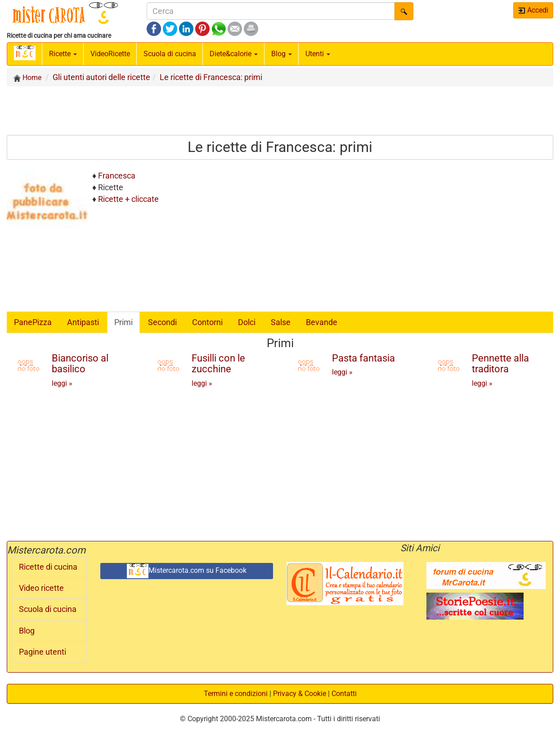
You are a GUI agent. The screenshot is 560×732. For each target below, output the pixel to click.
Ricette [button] (63, 54)
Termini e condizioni (236, 694)
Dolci (247, 322)
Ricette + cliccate (128, 199)
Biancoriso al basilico (80, 364)
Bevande (322, 322)
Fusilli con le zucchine (218, 364)
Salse (281, 322)
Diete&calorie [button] (234, 54)
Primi (123, 322)
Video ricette (41, 588)
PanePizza (33, 322)
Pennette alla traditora (500, 364)
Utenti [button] (318, 54)
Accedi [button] (533, 10)
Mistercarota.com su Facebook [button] (187, 571)
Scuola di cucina (170, 54)
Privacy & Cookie (300, 694)
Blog (27, 631)
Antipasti (83, 322)
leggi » (62, 383)
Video (110, 54)
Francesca (117, 176)
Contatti (344, 694)
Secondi (162, 322)
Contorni (207, 322)
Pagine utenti (43, 652)
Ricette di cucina (48, 567)
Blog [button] (282, 54)
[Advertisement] (280, 110)
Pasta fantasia (363, 358)
